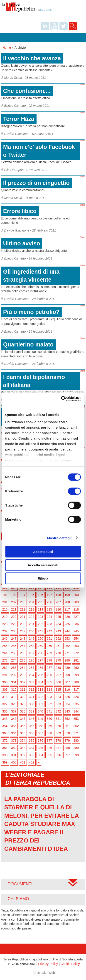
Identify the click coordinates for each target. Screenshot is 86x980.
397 (67, 755)
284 (23, 668)
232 (41, 624)
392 (23, 755)
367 (41, 733)
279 (58, 660)
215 (49, 609)
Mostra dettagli (59, 538)
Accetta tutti (43, 552)
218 (76, 609)
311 (23, 690)
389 (76, 748)
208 (67, 602)
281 (76, 660)
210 (5, 609)
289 (67, 668)
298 (67, 675)
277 (41, 660)
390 (5, 755)
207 (58, 602)
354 (5, 726)
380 (76, 741)
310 (14, 690)
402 (32, 762)
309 (5, 690)
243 (58, 631)
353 (76, 719)
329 (23, 704)
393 (32, 755)
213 (32, 609)
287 (49, 668)
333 (58, 704)
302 (23, 682)
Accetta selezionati (43, 565)
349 (41, 719)
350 (49, 719)
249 (32, 639)
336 (5, 711)
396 (58, 755)
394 (41, 755)
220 (14, 617)
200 (76, 595)
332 (49, 704)
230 (23, 624)
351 (58, 719)
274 (14, 660)
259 (41, 646)
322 (41, 697)
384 (32, 748)
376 (41, 741)
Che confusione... (27, 91)
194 (23, 595)
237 (5, 631)
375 (32, 741)
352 (67, 719)
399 (5, 762)
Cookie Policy (70, 964)
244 (67, 631)
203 (23, 602)
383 (23, 748)
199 (67, 595)
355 (14, 726)
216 (58, 609)
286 (41, 668)
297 (58, 675)
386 (49, 748)
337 (14, 711)
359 (49, 726)
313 (41, 690)
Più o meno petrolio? (31, 312)
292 (14, 675)
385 (41, 748)
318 (5, 697)
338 (23, 711)
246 (5, 639)
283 (14, 668)
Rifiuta (43, 578)
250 (41, 639)
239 (23, 631)
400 (14, 762)
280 (67, 660)
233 (49, 624)
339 (32, 711)
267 (32, 653)
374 (23, 741)
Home (7, 48)
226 (67, 617)
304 (41, 682)
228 (5, 624)
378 (58, 741)
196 (41, 595)
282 (5, 668)
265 (14, 653)
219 (5, 617)
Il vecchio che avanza (32, 58)
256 (14, 646)
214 (41, 609)
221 (23, 617)
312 (32, 690)
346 (14, 719)
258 (32, 646)
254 (76, 639)
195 (32, 595)
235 (67, 624)
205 (41, 602)
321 (32, 697)
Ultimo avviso (22, 243)
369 (58, 733)
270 (58, 653)
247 (14, 639)
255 (5, 646)
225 (58, 617)
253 (67, 639)
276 (32, 660)
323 (49, 697)
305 (49, 682)
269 (49, 653)
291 (5, 675)
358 (41, 726)
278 (49, 660)
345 (5, 719)
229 (14, 624)
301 (14, 682)
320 (23, 697)
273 (5, 660)
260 (49, 646)
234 (58, 624)
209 (76, 602)
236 (76, 624)
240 (32, 631)
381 (5, 748)
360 (58, 726)
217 (67, 609)
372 (5, 741)
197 (49, 595)
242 (49, 631)
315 (58, 690)
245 (76, 631)
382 (14, 748)
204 (32, 602)
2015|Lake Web (44, 973)
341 (49, 711)
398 (76, 755)
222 (32, 617)
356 (23, 726)
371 (76, 733)
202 (14, 602)
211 (14, 609)
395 (49, 755)
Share (82, 85)
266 (23, 653)
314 (49, 690)
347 (23, 719)
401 (23, 762)
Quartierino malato (28, 344)
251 (49, 639)
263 (76, 646)
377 (49, 741)
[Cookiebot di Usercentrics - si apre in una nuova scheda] (61, 399)
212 (23, 609)
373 (14, 741)
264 (5, 653)
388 (67, 748)
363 (5, 733)
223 (41, 617)
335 (76, 704)
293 (23, 675)
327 (5, 704)
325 (67, 697)
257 (23, 646)
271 (67, 653)
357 (32, 726)
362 (76, 726)
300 (5, 682)
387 (58, 748)
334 (67, 704)
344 (76, 711)
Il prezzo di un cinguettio (36, 183)
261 (58, 646)
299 (76, 675)
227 (76, 617)
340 (41, 711)
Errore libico (20, 211)
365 (23, 733)
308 (76, 682)
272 (76, 653)
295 (41, 675)
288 (58, 668)
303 (32, 682)
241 (41, 631)
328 (14, 704)
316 (67, 690)
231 (32, 624)
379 (67, 741)
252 (58, 639)
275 (23, 660)
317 (76, 690)
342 (58, 711)
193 (14, 595)
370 (67, 733)
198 (58, 595)
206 (49, 602)
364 (14, 733)
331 (41, 704)
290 (76, 668)
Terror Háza (19, 119)
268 (41, 653)
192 (5, 595)
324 (58, 697)
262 (67, 646)
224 (49, 617)
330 (32, 704)
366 (32, 733)
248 (23, 639)
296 (49, 675)
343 (67, 711)
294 (32, 675)
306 (58, 682)
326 (76, 697)
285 (32, 668)
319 (14, 697)
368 (49, 733)
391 (14, 755)
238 (14, 631)
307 (67, 682)
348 (32, 719)
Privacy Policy (48, 964)
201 (5, 602)
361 (67, 726)
